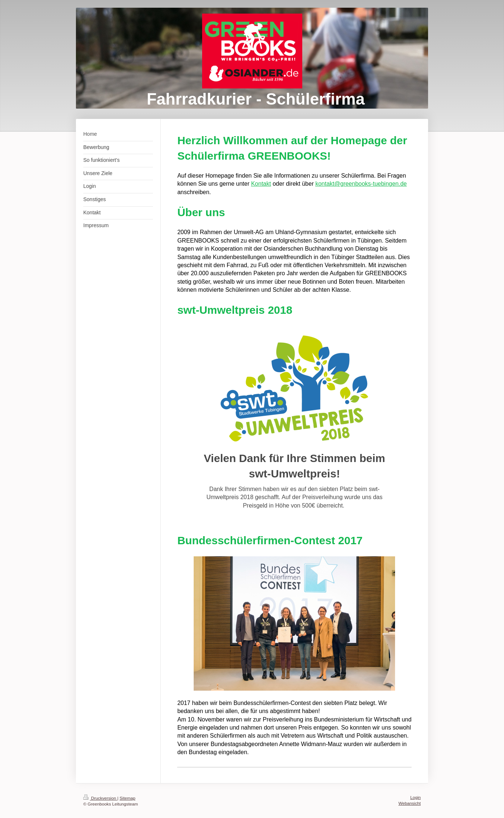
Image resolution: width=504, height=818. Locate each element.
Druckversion (100, 798)
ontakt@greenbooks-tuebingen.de (363, 184)
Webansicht (410, 803)
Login (415, 797)
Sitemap (127, 798)
